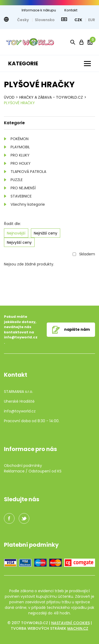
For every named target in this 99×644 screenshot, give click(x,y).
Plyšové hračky (19, 103)
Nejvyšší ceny (19, 242)
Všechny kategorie (28, 204)
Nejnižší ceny (46, 233)
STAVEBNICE (21, 196)
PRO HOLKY (21, 163)
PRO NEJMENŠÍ (23, 188)
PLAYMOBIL (20, 147)
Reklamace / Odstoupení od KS (33, 471)
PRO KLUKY (20, 155)
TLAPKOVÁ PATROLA (28, 172)
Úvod (9, 97)
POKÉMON (20, 139)
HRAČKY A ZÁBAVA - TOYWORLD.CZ (51, 97)
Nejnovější (16, 233)
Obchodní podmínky (23, 466)
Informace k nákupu (39, 10)
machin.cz (78, 628)
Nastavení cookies (70, 623)
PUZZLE (17, 180)
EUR (92, 20)
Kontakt (71, 10)
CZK (79, 20)
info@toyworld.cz (21, 337)
